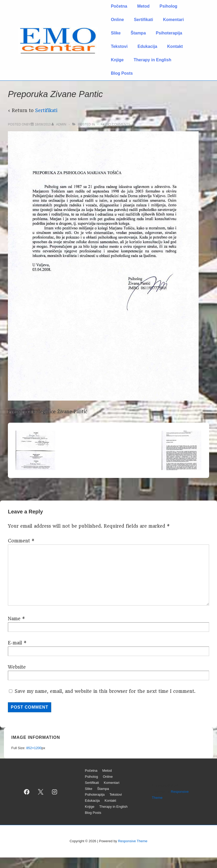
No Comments (118, 124)
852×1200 (34, 748)
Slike (116, 33)
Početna (119, 6)
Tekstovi (119, 46)
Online (117, 20)
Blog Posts (122, 73)
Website (17, 667)
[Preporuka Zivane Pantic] (43, 124)
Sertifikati (144, 20)
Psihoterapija (169, 33)
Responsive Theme (133, 841)
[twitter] (41, 792)
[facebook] (27, 792)
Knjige (117, 60)
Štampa (138, 33)
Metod (143, 6)
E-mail (15, 643)
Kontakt (175, 46)
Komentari (174, 20)
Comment (21, 541)
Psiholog (168, 6)
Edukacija (148, 46)
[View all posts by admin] (59, 124)
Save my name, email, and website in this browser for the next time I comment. (105, 691)
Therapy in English (153, 60)
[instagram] (55, 792)
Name (14, 619)
